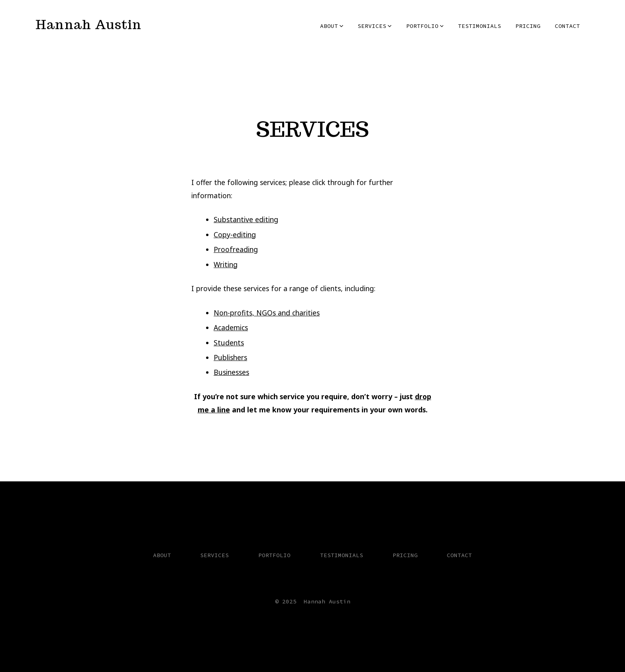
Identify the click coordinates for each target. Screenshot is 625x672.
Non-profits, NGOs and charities (267, 313)
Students (229, 343)
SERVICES (374, 26)
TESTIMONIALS (480, 26)
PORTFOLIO (425, 26)
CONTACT (567, 26)
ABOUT (332, 26)
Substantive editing (246, 219)
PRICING (528, 26)
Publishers (230, 357)
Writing (226, 264)
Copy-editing (235, 235)
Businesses (231, 372)
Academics (231, 327)
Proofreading (236, 249)
